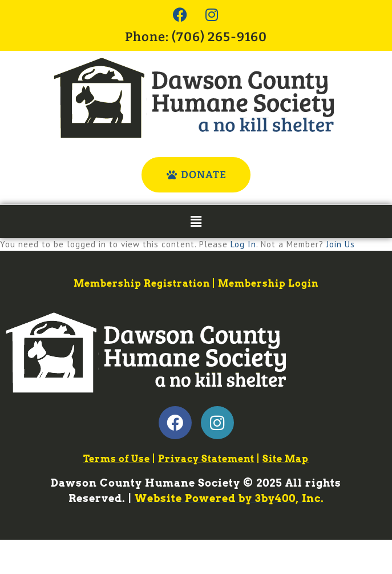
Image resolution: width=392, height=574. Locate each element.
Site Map (286, 459)
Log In (243, 244)
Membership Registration (142, 284)
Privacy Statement (206, 459)
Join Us (341, 244)
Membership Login (268, 284)
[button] (196, 221)
